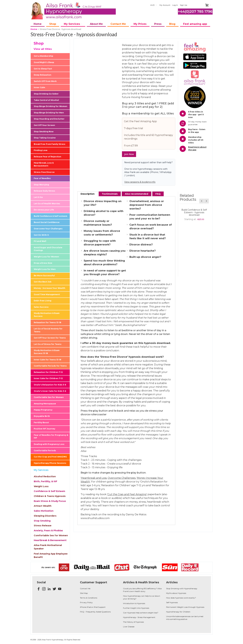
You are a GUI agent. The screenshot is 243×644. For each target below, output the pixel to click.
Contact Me (85, 588)
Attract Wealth (43, 506)
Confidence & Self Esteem (49, 491)
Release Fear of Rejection (47, 157)
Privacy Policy (86, 602)
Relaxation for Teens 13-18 (47, 322)
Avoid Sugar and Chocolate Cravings (48, 249)
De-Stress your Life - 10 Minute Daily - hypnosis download (194, 248)
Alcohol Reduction (45, 476)
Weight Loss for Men (45, 269)
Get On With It (41, 235)
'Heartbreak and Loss (94, 478)
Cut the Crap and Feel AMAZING (50, 457)
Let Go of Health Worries (47, 204)
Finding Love (41, 150)
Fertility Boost (41, 422)
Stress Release (43, 526)
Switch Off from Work (45, 81)
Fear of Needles (42, 178)
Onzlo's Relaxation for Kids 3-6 (50, 385)
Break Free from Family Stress (50, 144)
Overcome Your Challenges (48, 229)
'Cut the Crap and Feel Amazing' (127, 494)
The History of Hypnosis (133, 622)
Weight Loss (41, 486)
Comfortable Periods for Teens (50, 366)
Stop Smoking (42, 521)
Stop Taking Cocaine (45, 138)
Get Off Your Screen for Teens (50, 338)
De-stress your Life (44, 210)
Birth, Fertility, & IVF (45, 481)
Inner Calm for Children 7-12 (48, 378)
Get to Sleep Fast (43, 69)
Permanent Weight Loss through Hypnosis (185, 607)
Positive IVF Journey (44, 429)
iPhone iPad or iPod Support (93, 607)
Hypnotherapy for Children (178, 612)
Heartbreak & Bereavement (50, 540)
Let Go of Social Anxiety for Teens (48, 330)
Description (88, 194)
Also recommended (137, 194)
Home (34, 29)
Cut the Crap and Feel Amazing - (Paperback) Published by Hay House (194, 212)
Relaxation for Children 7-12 (48, 372)
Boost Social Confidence (47, 222)
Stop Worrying (41, 185)
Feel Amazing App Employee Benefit (51, 555)
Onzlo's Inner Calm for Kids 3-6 (50, 391)
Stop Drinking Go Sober (46, 94)
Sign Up (183, 5)
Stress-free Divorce (44, 172)
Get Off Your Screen (44, 125)
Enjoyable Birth (42, 416)
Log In (175, 5)
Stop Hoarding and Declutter (49, 119)
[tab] (88, 194)
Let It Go (38, 197)
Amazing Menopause (45, 404)
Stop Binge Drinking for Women (51, 106)
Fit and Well (40, 241)
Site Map (84, 593)
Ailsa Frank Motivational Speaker (48, 547)
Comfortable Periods (45, 451)
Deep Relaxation (43, 75)
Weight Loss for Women (46, 257)
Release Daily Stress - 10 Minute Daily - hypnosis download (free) (194, 230)
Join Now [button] (129, 154)
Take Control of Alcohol (46, 100)
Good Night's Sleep (44, 62)
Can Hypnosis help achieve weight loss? (141, 613)
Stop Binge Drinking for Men (49, 113)
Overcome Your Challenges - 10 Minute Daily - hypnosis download (194, 266)
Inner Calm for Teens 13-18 (47, 360)
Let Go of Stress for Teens (48, 344)
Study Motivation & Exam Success (47, 315)
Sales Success (41, 307)
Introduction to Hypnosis (134, 603)
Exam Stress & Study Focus (50, 501)
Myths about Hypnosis (176, 593)
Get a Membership (43, 56)
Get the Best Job (43, 282)
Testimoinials (110, 194)
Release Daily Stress (44, 191)
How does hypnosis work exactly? (181, 598)
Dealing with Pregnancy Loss (49, 444)
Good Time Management (47, 294)
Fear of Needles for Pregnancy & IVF (51, 437)
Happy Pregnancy (43, 410)
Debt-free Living (43, 301)
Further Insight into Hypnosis (136, 608)
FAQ (158, 194)
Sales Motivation (44, 511)
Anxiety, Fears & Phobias (48, 530)
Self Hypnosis (172, 602)
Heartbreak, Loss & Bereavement (44, 164)
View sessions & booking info (140, 182)
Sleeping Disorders (45, 516)
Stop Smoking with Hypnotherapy (182, 588)
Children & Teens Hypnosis (50, 496)
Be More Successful (44, 276)
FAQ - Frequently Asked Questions (95, 612)
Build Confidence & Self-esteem (51, 216)
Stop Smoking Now (44, 132)
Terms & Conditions (89, 598)
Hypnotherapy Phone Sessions (50, 463)
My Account (165, 5)
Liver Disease (129, 627)
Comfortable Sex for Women (49, 397)
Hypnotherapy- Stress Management (139, 617)
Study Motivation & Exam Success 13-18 (47, 352)
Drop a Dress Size (43, 263)
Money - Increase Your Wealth (50, 288)
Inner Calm (39, 87)
